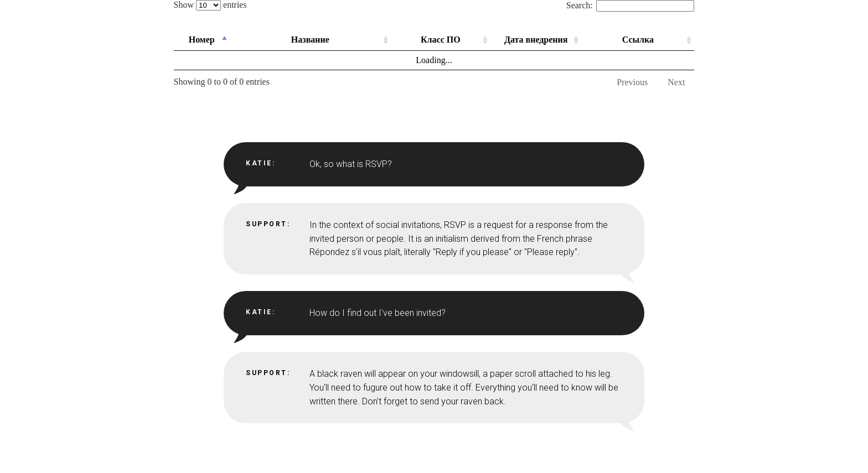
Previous (632, 82)
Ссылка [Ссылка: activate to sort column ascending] (638, 40)
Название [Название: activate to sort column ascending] (310, 40)
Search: (631, 5)
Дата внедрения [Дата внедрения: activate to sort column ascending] (536, 40)
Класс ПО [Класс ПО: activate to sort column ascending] (441, 40)
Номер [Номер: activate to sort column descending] (202, 40)
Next (676, 82)
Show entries (210, 5)
